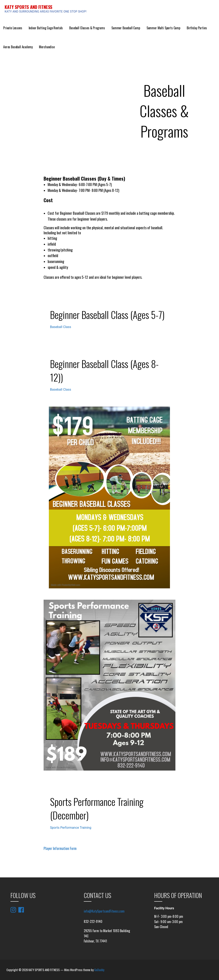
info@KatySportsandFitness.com (104, 911)
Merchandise (47, 47)
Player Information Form (60, 848)
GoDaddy (99, 970)
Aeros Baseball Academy (18, 47)
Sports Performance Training (71, 828)
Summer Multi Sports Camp (163, 28)
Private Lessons (13, 28)
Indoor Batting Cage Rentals (46, 28)
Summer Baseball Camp (126, 28)
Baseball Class (61, 327)
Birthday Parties (197, 28)
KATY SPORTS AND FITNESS (28, 7)
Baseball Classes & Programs (87, 28)
